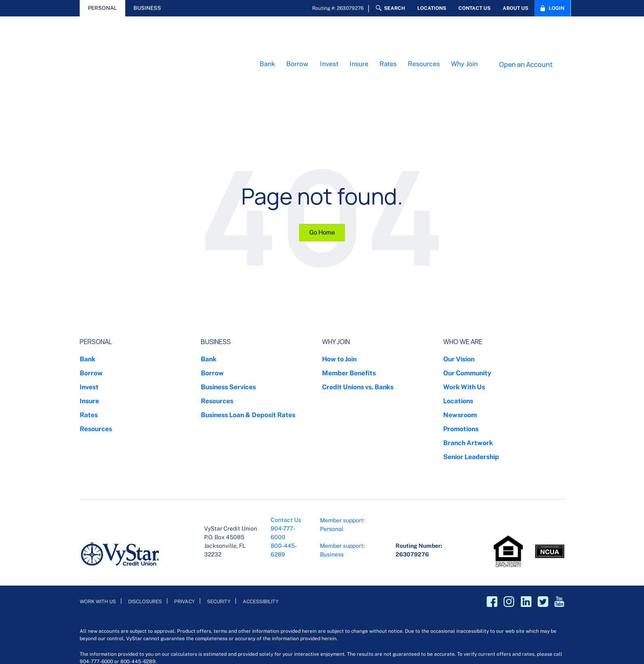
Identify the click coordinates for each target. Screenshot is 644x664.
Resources (424, 36)
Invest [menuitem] (89, 331)
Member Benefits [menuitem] (349, 317)
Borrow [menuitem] (91, 317)
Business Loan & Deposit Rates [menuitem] (248, 359)
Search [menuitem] (394, 8)
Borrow (297, 36)
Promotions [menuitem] (461, 373)
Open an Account (526, 36)
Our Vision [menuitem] (459, 303)
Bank (267, 36)
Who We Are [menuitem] (463, 286)
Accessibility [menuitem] (261, 545)
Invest (329, 36)
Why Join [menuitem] (336, 286)
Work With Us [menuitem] (464, 331)
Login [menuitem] (557, 8)
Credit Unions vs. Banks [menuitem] (358, 331)
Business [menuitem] (216, 286)
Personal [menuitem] (96, 286)
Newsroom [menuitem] (460, 359)
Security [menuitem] (219, 545)
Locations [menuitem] (432, 8)
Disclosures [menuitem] (145, 545)
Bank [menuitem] (87, 303)
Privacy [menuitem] (184, 545)
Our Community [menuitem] (467, 317)
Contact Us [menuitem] (474, 8)
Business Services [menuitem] (228, 331)
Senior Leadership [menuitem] (471, 401)
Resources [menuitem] (96, 373)
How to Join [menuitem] (339, 303)
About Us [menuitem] (515, 8)
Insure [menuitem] (89, 345)
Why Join (464, 36)
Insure (359, 36)
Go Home (322, 176)
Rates (388, 36)
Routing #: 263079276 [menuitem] (338, 8)
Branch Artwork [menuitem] (468, 387)
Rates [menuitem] (89, 359)
